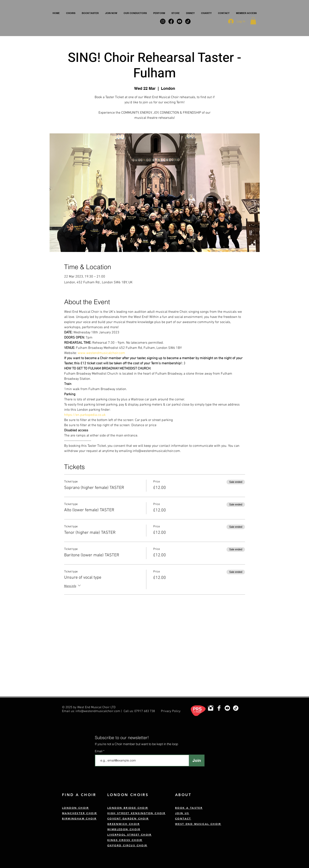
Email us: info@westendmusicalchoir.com (91, 711)
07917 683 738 (145, 711)
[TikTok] (236, 708)
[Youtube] (227, 708)
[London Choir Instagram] (211, 708)
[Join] (197, 760)
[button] (71, 13)
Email (99, 751)
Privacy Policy (171, 711)
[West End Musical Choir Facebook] (219, 708)
